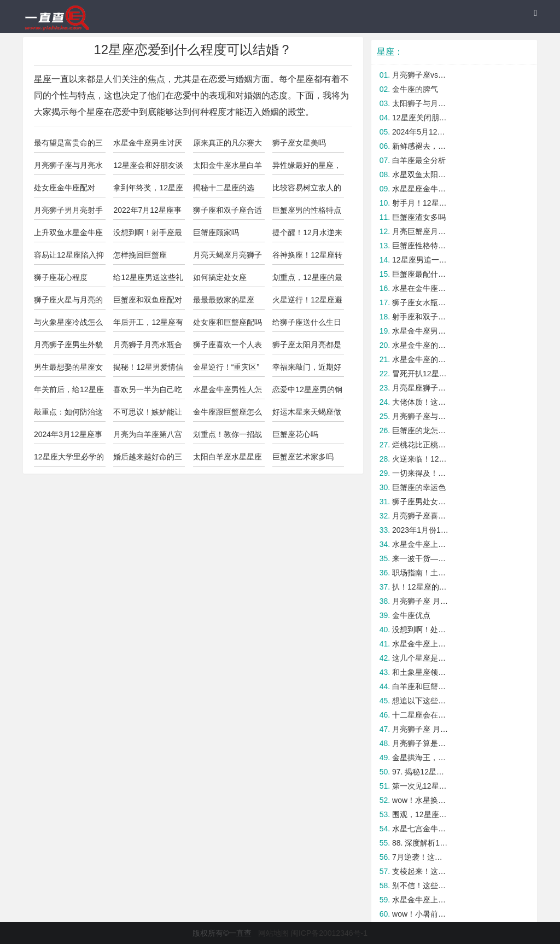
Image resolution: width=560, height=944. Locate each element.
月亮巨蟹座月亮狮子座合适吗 (421, 231)
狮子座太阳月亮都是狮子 (307, 347)
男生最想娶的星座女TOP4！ (68, 370)
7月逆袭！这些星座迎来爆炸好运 (421, 857)
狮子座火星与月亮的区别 (68, 302)
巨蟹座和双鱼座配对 (148, 300)
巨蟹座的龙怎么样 (421, 430)
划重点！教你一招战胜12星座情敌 (227, 437)
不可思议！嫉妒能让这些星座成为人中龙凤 (148, 415)
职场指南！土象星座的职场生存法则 (421, 573)
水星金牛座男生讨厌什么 (148, 145)
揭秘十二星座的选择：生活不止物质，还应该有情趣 (227, 190)
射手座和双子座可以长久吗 (421, 317)
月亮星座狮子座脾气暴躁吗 (421, 388)
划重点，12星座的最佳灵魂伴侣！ (307, 280)
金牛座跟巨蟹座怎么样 (227, 415)
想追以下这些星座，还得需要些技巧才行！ (421, 701)
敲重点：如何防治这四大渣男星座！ (68, 415)
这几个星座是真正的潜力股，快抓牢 (421, 658)
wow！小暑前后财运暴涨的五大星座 (421, 914)
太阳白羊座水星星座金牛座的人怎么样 (227, 459)
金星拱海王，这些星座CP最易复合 (421, 757)
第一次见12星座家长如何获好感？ (421, 786)
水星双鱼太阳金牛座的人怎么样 (421, 174)
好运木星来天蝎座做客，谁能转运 (307, 415)
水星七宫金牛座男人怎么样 (421, 829)
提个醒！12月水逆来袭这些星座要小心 (307, 235)
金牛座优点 (411, 615)
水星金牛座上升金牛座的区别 (421, 544)
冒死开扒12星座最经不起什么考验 (421, 374)
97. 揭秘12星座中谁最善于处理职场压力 (421, 772)
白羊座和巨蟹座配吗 (421, 686)
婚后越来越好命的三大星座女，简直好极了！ (148, 459)
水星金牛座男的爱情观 (421, 331)
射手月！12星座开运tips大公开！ (421, 203)
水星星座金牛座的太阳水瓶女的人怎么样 (421, 189)
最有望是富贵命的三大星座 (68, 145)
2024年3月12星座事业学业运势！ (68, 437)
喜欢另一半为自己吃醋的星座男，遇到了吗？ (148, 392)
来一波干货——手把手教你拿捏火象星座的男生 (421, 558)
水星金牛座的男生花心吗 (421, 359)
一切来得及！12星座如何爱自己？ (421, 473)
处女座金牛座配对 (65, 188)
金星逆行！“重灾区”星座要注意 (226, 370)
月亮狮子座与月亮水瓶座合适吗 (68, 168)
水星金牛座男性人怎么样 (227, 392)
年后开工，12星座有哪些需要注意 (148, 325)
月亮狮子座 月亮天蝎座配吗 (421, 601)
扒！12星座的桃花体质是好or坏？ (421, 587)
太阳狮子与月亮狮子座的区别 (421, 103)
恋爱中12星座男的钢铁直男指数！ (307, 392)
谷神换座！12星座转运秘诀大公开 (307, 258)
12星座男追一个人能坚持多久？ (421, 260)
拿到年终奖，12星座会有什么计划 (148, 190)
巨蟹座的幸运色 (419, 487)
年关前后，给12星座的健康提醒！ (69, 392)
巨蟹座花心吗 (295, 434)
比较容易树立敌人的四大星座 (307, 190)
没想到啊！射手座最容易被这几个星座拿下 (148, 235)
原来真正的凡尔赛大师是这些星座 (227, 145)
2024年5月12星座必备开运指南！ (421, 132)
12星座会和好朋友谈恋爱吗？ (148, 168)
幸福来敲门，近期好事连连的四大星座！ (307, 370)
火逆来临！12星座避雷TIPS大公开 (421, 459)
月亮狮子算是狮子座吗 (421, 743)
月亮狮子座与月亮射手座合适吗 (421, 416)
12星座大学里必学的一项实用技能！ (69, 459)
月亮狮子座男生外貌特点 (68, 347)
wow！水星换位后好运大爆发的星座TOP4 (421, 800)
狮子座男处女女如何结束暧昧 (421, 502)
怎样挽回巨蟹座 (140, 255)
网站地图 (273, 933)
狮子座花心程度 (61, 277)
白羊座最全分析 (419, 160)
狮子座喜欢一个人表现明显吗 (227, 347)
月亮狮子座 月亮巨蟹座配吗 (421, 729)
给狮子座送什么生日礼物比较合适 (307, 325)
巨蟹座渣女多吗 (419, 217)
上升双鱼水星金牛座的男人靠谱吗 (68, 235)
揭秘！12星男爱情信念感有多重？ (148, 370)
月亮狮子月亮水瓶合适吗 (148, 347)
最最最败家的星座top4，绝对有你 (224, 302)
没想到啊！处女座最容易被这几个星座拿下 (421, 630)
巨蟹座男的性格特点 (307, 210)
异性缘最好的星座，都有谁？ (307, 168)
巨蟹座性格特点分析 (421, 246)
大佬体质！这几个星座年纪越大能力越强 (421, 402)
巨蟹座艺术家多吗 (303, 457)
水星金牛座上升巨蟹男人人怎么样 (421, 900)
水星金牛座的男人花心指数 (421, 345)
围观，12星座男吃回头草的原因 (421, 814)
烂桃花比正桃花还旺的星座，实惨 (421, 445)
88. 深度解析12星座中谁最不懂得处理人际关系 (421, 843)
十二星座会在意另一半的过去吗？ (421, 715)
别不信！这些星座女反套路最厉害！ (421, 885)
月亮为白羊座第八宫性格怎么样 (148, 437)
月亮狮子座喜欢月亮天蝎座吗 (421, 516)
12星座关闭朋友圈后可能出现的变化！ (421, 118)
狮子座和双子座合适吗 (227, 213)
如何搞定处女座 (220, 277)
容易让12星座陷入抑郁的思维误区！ (69, 258)
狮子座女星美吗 (299, 143)
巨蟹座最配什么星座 (421, 274)
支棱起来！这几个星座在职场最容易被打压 (421, 871)
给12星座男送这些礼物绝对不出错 (148, 280)
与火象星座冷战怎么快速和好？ (68, 325)
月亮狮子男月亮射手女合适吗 (68, 213)
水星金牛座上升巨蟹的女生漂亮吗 (421, 644)
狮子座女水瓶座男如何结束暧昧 (421, 302)
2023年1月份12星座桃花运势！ (421, 530)
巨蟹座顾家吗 (216, 232)
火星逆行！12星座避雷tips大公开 (307, 302)
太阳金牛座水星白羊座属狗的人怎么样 (227, 168)
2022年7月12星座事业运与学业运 (147, 213)
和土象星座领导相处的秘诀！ (421, 672)
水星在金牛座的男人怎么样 (421, 288)
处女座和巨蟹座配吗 (227, 322)
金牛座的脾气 (415, 89)
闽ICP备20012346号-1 (329, 933)
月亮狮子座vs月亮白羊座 (421, 75)
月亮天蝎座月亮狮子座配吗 (227, 258)
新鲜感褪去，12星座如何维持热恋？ (421, 146)
